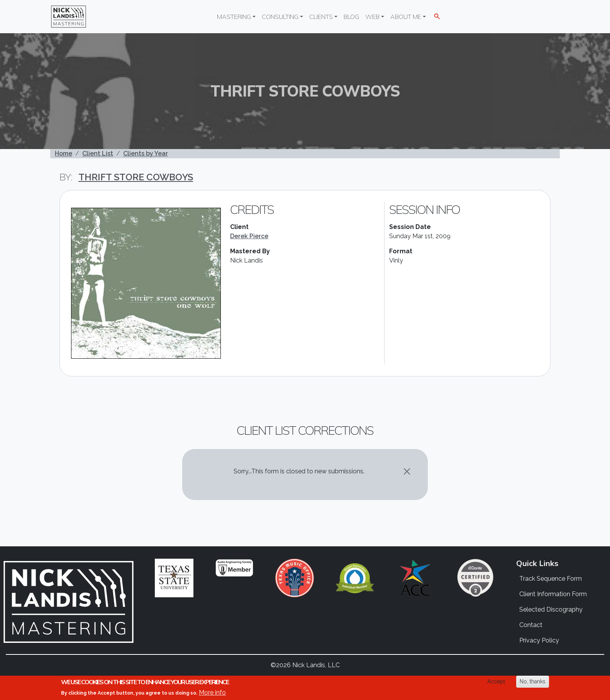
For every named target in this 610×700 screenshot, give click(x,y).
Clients (321, 17)
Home (64, 153)
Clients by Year (146, 153)
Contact (531, 625)
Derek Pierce (249, 236)
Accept (496, 681)
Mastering (234, 17)
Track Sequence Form (551, 579)
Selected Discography (551, 609)
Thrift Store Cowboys (136, 177)
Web (372, 17)
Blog (351, 17)
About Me (406, 17)
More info (212, 692)
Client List (98, 153)
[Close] (407, 471)
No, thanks (533, 681)
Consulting (280, 17)
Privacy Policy (539, 640)
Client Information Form (553, 594)
